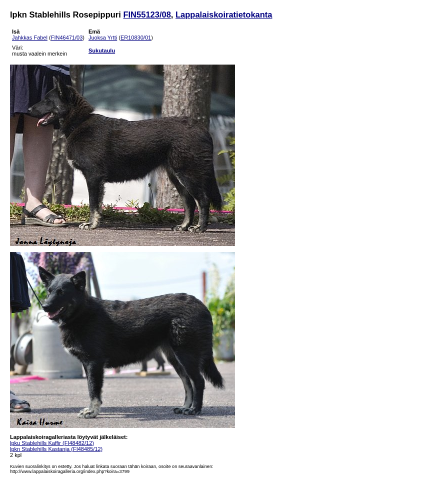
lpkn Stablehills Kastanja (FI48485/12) (56, 449)
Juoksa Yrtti (103, 38)
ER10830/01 (136, 38)
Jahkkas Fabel (30, 38)
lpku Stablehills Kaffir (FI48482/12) (52, 443)
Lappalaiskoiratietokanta (224, 15)
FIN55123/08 (147, 15)
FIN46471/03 (67, 38)
